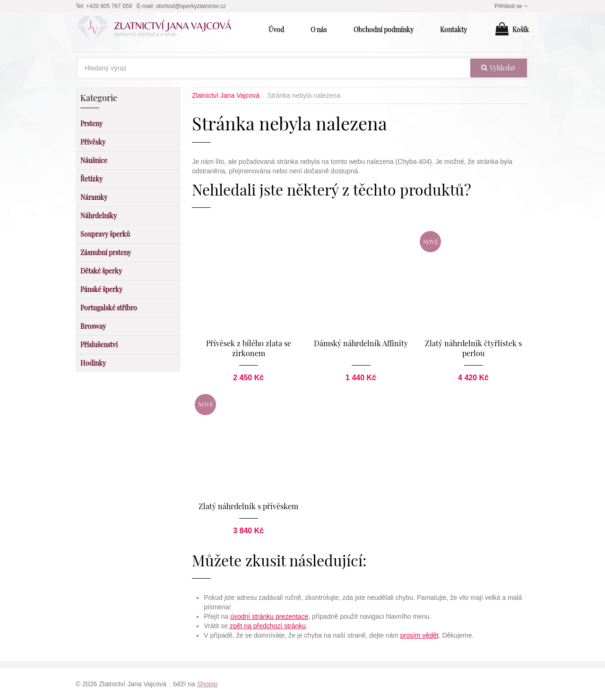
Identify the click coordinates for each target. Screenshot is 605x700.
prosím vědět (419, 635)
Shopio (207, 684)
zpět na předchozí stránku (268, 626)
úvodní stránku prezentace (269, 616)
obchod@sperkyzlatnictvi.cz (191, 6)
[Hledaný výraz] (274, 68)
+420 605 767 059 (109, 6)
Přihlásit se (512, 6)
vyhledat (498, 68)
